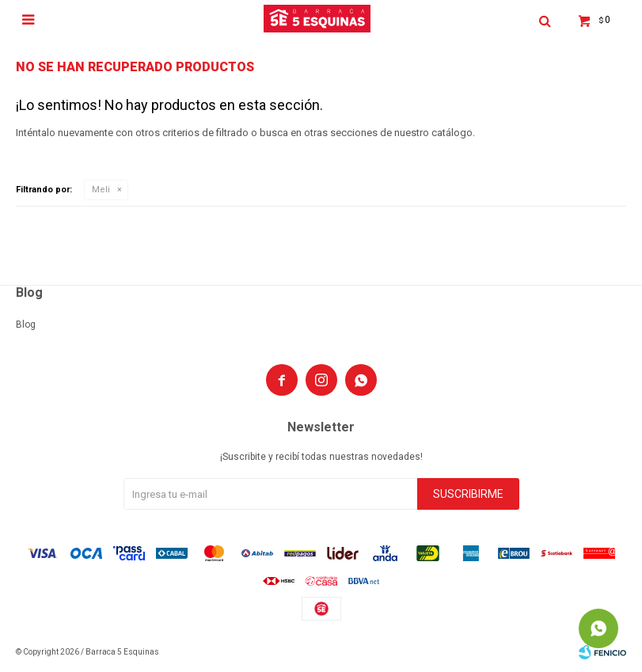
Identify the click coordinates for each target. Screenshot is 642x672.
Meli (101, 190)
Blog (26, 325)
